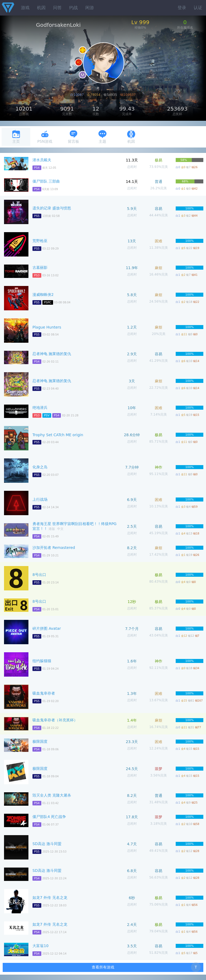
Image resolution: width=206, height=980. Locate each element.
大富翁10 (41, 946)
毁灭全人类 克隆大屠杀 (52, 795)
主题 (102, 137)
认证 (198, 8)
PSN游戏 (45, 137)
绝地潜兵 (40, 408)
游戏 (25, 8)
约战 (73, 8)
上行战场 (40, 499)
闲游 (90, 8)
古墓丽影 (40, 267)
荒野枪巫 (40, 241)
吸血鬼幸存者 (44, 693)
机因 (41, 8)
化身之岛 (40, 467)
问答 (57, 8)
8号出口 (39, 575)
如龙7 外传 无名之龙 (50, 898)
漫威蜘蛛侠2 (43, 295)
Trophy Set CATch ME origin (58, 435)
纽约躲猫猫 (42, 661)
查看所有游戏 (103, 967)
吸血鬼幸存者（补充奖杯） (55, 720)
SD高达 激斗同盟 (47, 844)
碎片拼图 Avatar (47, 628)
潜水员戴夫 (42, 160)
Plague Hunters (47, 327)
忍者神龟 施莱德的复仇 (52, 354)
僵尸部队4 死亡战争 (49, 817)
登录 (182, 8)
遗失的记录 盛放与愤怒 (52, 208)
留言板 (73, 137)
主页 (16, 137)
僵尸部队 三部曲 (46, 181)
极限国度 (40, 741)
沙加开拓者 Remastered (54, 548)
